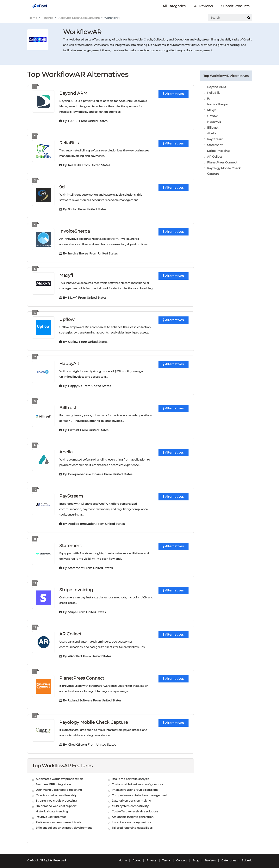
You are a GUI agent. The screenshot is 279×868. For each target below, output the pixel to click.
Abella (66, 450)
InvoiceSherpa (75, 230)
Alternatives (173, 94)
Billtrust (68, 406)
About (137, 858)
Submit (247, 858)
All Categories (174, 6)
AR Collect (70, 631)
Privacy (152, 858)
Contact (182, 858)
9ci (62, 186)
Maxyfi (66, 274)
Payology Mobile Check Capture (94, 719)
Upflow (67, 318)
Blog (196, 858)
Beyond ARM (73, 93)
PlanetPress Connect (82, 675)
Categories (229, 858)
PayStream (71, 494)
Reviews (210, 858)
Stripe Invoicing (76, 587)
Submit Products (235, 6)
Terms (166, 858)
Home (33, 18)
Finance (48, 18)
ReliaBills (69, 142)
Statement (71, 544)
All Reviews (203, 6)
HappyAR (69, 362)
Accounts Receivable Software (79, 18)
